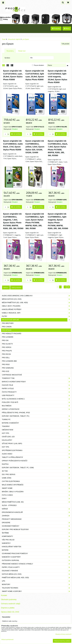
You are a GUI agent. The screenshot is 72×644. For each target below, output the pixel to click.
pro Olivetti (7, 344)
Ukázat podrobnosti (7, 640)
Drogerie (36, 523)
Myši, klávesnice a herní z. (36, 399)
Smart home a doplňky (36, 591)
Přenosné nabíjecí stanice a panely (36, 564)
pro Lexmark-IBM (9, 361)
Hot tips (36, 447)
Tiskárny (36, 426)
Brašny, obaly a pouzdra (36, 492)
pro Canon (7, 327)
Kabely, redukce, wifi (36, 313)
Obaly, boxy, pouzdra (36, 306)
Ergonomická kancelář (36, 512)
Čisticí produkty (36, 392)
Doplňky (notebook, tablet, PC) (36, 416)
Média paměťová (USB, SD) (36, 502)
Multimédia (36, 406)
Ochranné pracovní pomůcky (36, 554)
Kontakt (4, 595)
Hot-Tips (36, 433)
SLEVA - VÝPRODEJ (9, 505)
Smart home (36, 488)
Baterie (36, 550)
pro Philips (7, 351)
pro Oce (6, 371)
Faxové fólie (36, 385)
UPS (36, 581)
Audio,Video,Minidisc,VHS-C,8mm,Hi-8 (36, 296)
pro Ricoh (6, 354)
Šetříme (36, 533)
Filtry (36, 316)
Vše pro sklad (36, 540)
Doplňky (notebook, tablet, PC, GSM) (36, 468)
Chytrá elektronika (36, 481)
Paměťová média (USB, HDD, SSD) (36, 578)
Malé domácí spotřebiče (36, 485)
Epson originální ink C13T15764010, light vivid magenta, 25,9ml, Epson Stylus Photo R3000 (58, 77)
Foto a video (36, 495)
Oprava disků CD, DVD (10, 612)
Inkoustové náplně (36, 320)
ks (6, 134)
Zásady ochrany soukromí (63, 634)
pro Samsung (8, 368)
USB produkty (36, 395)
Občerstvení (36, 430)
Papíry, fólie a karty (36, 567)
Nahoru (6, 287)
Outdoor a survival (36, 560)
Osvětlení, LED (36, 437)
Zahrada (36, 516)
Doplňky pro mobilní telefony (36, 530)
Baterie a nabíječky (36, 423)
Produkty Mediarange (12, 519)
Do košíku (16, 134)
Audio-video (36, 454)
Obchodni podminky (9, 600)
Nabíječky (36, 543)
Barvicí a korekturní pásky (36, 382)
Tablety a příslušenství (36, 457)
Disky (36, 499)
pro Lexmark (8, 337)
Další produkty (16, 287)
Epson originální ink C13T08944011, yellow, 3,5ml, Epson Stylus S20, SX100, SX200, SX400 (35, 147)
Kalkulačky (36, 440)
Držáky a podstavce (36, 409)
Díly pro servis (36, 475)
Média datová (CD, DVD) (36, 299)
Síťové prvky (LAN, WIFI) (36, 444)
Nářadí (36, 509)
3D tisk (36, 471)
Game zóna (36, 478)
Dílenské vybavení (36, 571)
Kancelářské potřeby (36, 309)
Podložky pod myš (36, 402)
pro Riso (6, 365)
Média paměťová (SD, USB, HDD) (36, 303)
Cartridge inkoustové (12, 375)
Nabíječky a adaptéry (36, 557)
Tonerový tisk (36, 378)
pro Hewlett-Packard (12, 334)
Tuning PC (36, 420)
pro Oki (5, 340)
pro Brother (8, 323)
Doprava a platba (8, 608)
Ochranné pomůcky (36, 526)
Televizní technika (36, 588)
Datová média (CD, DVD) (36, 574)
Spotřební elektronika (36, 450)
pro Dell (6, 358)
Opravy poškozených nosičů (15, 461)
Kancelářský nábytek (36, 547)
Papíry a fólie (36, 389)
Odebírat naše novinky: (10, 621)
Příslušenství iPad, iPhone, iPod (16, 413)
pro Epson (7, 330)
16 (65, 287)
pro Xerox (7, 347)
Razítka (36, 464)
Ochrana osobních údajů (11, 604)
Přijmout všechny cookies (62, 641)
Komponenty (36, 536)
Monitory (36, 584)
